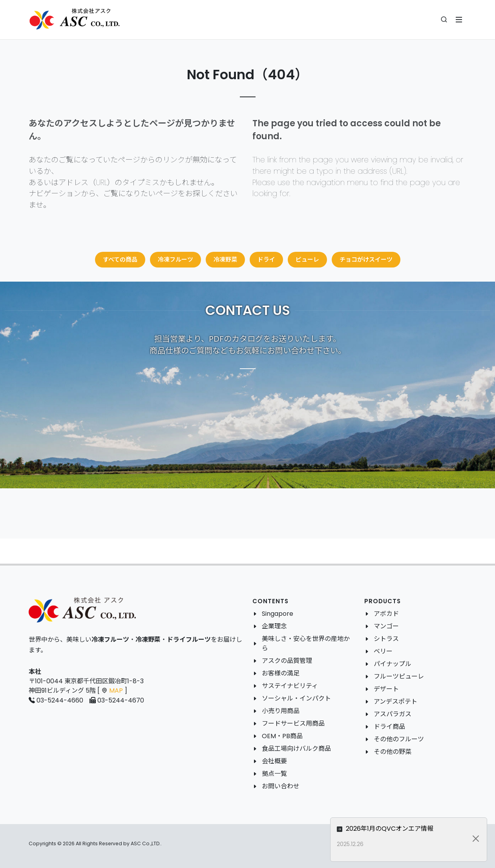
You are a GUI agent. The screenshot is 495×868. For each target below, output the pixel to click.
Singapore (278, 614)
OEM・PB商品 (282, 736)
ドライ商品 (389, 727)
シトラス (386, 639)
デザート (386, 689)
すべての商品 (120, 259)
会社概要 (274, 761)
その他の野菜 (393, 752)
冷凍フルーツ (175, 259)
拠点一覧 (274, 774)
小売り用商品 (281, 711)
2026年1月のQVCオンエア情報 (411, 829)
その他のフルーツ (399, 739)
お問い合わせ (281, 786)
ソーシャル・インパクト (296, 698)
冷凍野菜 (225, 259)
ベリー (383, 651)
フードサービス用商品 (293, 723)
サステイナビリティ (290, 686)
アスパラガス (393, 714)
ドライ (266, 259)
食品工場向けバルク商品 (296, 749)
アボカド (386, 614)
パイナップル (393, 664)
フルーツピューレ (399, 676)
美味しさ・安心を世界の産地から (306, 643)
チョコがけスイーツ (366, 259)
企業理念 (274, 626)
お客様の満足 (281, 673)
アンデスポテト (395, 701)
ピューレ (307, 259)
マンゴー (386, 626)
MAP (116, 691)
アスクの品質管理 (287, 661)
